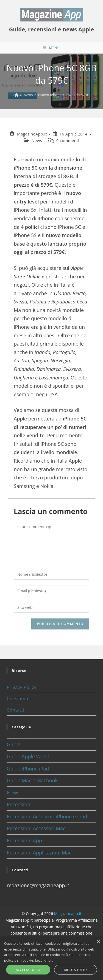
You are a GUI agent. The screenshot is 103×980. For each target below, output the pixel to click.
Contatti (15, 710)
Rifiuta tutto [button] (76, 970)
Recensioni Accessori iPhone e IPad (47, 816)
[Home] (16, 95)
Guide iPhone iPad (28, 769)
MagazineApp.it (32, 134)
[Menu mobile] (51, 48)
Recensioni (19, 804)
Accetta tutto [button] (28, 970)
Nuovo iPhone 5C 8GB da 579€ (64, 95)
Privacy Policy (21, 687)
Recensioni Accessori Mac (36, 828)
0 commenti (68, 141)
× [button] (98, 942)
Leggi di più (44, 960)
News (37, 141)
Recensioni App (24, 840)
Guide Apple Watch (29, 756)
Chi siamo (17, 699)
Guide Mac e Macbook (32, 780)
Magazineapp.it (68, 914)
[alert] (51, 958)
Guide (13, 744)
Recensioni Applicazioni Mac (39, 853)
